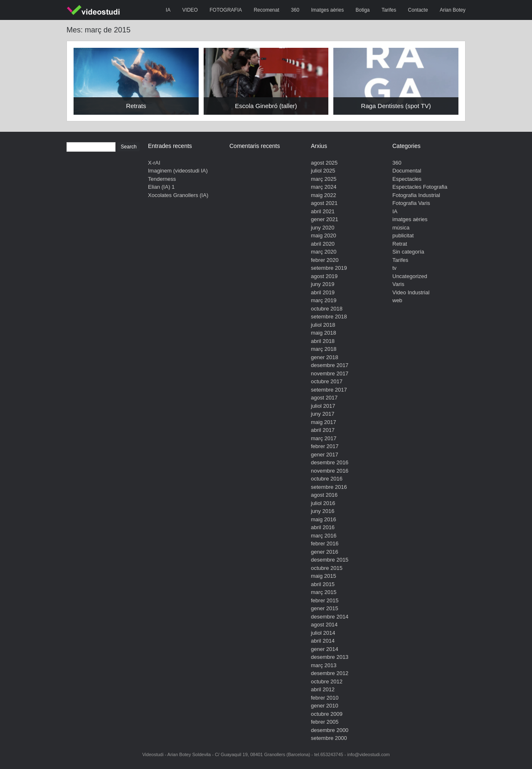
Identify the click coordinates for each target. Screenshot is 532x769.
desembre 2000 (330, 730)
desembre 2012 (330, 673)
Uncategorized (410, 276)
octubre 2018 (327, 309)
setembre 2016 (329, 487)
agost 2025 (324, 163)
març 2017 (324, 438)
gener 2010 (325, 706)
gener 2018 (325, 357)
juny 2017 (323, 414)
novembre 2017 (330, 373)
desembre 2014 (330, 617)
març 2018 (324, 349)
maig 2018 (324, 333)
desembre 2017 (330, 365)
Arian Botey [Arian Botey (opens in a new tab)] (453, 10)
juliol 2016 (323, 503)
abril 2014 (323, 641)
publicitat (403, 235)
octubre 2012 (327, 682)
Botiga (363, 10)
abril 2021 (323, 211)
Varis (398, 284)
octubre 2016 (327, 479)
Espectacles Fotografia (420, 187)
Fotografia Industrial (416, 195)
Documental (407, 171)
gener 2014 (325, 649)
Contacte (418, 10)
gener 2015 (325, 608)
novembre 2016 (330, 471)
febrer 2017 (325, 446)
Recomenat (266, 10)
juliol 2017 (323, 406)
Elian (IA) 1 (161, 187)
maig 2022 (324, 195)
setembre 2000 (329, 738)
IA (168, 10)
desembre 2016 (330, 462)
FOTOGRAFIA (226, 10)
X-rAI (154, 163)
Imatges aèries (327, 10)
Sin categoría (408, 252)
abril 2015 (323, 584)
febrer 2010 (325, 698)
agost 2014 (324, 625)
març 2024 (324, 187)
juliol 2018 (323, 325)
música (401, 228)
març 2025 (324, 179)
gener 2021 (325, 219)
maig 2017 (324, 422)
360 (295, 10)
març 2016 (324, 536)
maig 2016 (324, 519)
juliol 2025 (323, 171)
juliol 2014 (323, 633)
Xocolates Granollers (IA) (178, 195)
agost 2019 (324, 276)
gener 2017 (325, 455)
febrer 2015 (325, 600)
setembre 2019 (329, 268)
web (397, 300)
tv (394, 268)
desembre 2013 (330, 657)
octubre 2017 (327, 381)
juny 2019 (323, 284)
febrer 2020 (325, 260)
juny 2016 (323, 511)
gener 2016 (325, 552)
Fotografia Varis (411, 203)
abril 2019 (323, 292)
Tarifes (389, 10)
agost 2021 (324, 203)
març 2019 (324, 300)
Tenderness (162, 179)
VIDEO (190, 10)
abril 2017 (323, 430)
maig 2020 (324, 235)
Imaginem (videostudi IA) (178, 171)
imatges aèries (410, 219)
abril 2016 (323, 527)
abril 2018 (323, 341)
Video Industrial (411, 292)
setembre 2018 (329, 317)
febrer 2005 (325, 722)
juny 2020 (323, 228)
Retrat (400, 244)
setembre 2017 (329, 390)
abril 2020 (323, 244)
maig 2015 (324, 576)
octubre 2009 (327, 714)
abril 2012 (323, 689)
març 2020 (324, 252)
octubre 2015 (327, 568)
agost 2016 (324, 495)
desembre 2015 (330, 560)
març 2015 (324, 592)
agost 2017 (324, 398)
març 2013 (324, 665)
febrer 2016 (325, 543)
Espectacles (407, 179)
